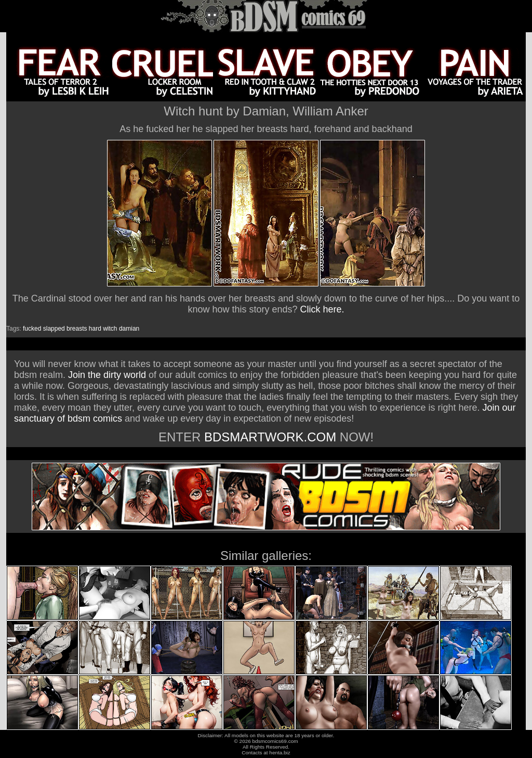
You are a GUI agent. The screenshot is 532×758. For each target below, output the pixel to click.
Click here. (322, 309)
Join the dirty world (107, 375)
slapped (54, 329)
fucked (32, 329)
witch (110, 329)
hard (95, 329)
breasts (77, 329)
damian (129, 329)
